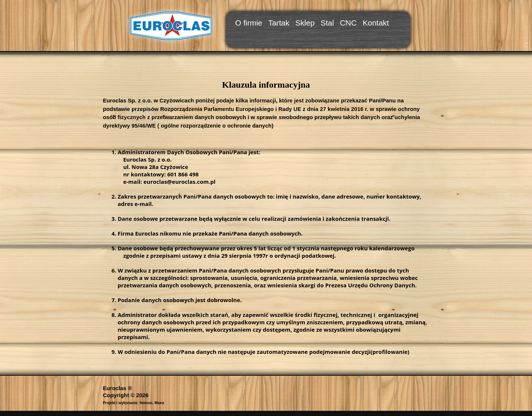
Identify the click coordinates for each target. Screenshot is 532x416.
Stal (327, 23)
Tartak (279, 23)
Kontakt (376, 23)
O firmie (249, 23)
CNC (348, 23)
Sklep (305, 23)
